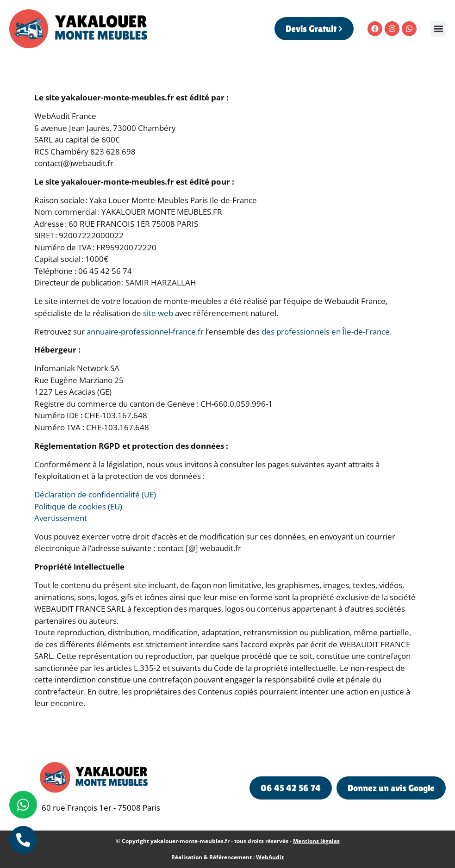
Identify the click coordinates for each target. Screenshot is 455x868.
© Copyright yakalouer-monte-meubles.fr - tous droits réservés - (228, 841)
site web (158, 313)
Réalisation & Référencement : (227, 857)
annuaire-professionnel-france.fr (145, 332)
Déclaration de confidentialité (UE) (95, 494)
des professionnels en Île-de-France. (327, 332)
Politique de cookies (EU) (78, 506)
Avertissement (61, 518)
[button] (438, 29)
